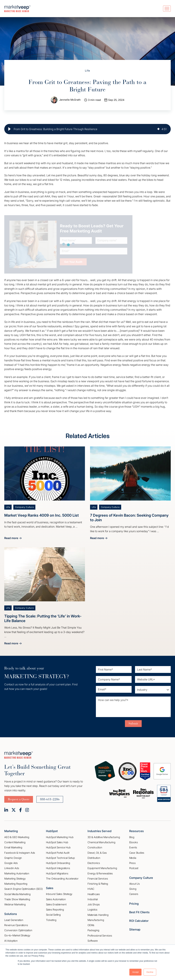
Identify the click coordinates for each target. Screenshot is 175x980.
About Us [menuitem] (134, 884)
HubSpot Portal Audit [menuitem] (58, 853)
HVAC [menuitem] (91, 889)
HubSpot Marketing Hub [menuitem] (60, 837)
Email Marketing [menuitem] (13, 848)
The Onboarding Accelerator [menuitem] (62, 879)
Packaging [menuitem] (93, 930)
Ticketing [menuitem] (51, 920)
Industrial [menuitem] (93, 899)
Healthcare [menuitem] (94, 894)
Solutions (11, 914)
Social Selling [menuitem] (53, 915)
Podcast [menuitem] (134, 868)
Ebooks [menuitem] (134, 842)
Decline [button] (150, 972)
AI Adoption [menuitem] (11, 941)
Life (88, 71)
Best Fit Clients (139, 912)
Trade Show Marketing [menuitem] (17, 899)
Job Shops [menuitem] (94, 905)
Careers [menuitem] (134, 894)
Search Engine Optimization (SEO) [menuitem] (23, 889)
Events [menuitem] (133, 848)
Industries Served (99, 831)
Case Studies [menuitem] (137, 853)
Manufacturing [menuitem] (96, 920)
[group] (87, 129)
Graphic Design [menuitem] (13, 858)
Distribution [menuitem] (94, 858)
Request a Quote (19, 799)
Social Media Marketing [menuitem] (17, 894)
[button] (9, 129)
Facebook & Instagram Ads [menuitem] (20, 853)
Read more (13, 539)
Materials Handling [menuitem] (98, 915)
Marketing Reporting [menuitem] (16, 884)
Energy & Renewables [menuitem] (100, 873)
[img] (158, 129)
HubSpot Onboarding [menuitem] (58, 863)
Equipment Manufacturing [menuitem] (102, 868)
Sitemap (135, 930)
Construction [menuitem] (95, 848)
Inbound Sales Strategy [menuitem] (59, 894)
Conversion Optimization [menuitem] (18, 930)
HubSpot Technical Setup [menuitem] (60, 858)
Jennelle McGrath (70, 100)
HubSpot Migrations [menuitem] (57, 873)
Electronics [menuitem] (94, 863)
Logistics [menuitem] (92, 910)
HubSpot (52, 831)
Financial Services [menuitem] (98, 879)
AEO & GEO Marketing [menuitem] (17, 837)
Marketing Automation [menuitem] (17, 873)
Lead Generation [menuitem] (14, 920)
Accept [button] (135, 972)
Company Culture (24, 507)
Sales (50, 888)
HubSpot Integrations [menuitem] (58, 868)
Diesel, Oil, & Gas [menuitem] (97, 853)
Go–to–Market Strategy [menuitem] (17, 936)
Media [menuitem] (133, 858)
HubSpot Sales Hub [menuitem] (57, 842)
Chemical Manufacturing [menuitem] (101, 842)
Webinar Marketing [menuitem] (15, 905)
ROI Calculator (139, 921)
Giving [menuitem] (133, 889)
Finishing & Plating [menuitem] (98, 884)
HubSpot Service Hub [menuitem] (58, 848)
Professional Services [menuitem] (100, 936)
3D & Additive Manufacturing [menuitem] (104, 837)
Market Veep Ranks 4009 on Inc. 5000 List (42, 515)
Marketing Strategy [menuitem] (15, 879)
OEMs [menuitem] (91, 925)
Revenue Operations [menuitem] (16, 925)
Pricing (134, 904)
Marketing (11, 831)
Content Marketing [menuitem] (15, 842)
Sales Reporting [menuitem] (55, 910)
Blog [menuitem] (132, 837)
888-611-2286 (50, 799)
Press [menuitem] (132, 863)
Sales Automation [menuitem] (56, 899)
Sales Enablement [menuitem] (56, 905)
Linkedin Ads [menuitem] (12, 868)
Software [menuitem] (93, 941)
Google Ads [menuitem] (11, 863)
